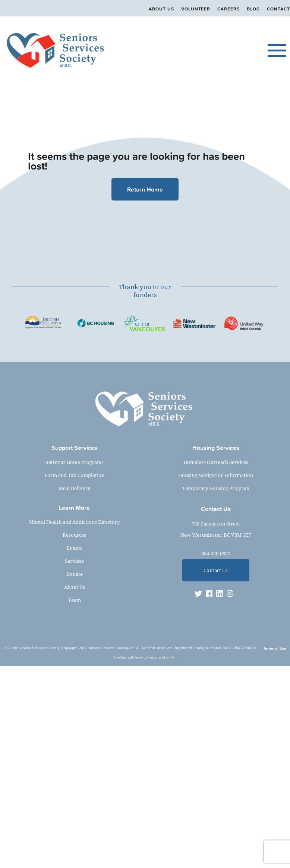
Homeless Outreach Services (216, 462)
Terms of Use (275, 648)
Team (75, 600)
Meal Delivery (74, 488)
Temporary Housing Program (216, 488)
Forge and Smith (162, 657)
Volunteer (196, 9)
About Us (161, 9)
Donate (75, 574)
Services (74, 561)
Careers (228, 9)
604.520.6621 (216, 553)
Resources (74, 535)
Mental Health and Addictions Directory (74, 522)
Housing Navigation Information (216, 475)
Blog (253, 9)
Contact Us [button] (216, 570)
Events (75, 548)
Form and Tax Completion (75, 475)
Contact (278, 9)
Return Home (145, 189)
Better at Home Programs (74, 462)
